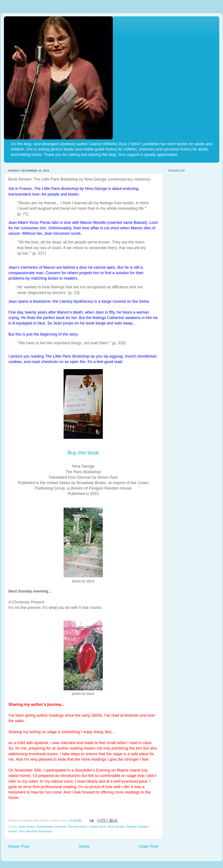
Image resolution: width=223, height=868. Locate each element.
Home (84, 846)
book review (26, 827)
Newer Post (19, 846)
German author (78, 827)
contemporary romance (51, 827)
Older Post (148, 846)
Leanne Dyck (98, 827)
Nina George (116, 827)
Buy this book (83, 453)
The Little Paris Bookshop (35, 831)
